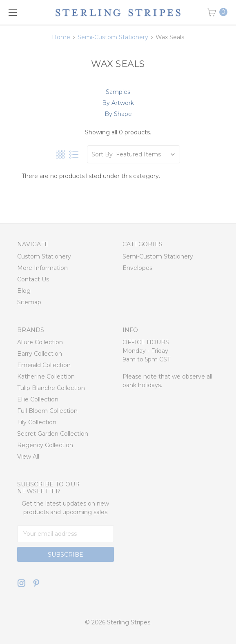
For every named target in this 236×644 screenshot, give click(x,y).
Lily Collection (37, 422)
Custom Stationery (44, 256)
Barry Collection (40, 354)
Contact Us (33, 279)
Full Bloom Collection (47, 411)
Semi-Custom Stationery (158, 256)
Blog (24, 291)
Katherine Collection (46, 377)
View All (28, 457)
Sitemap (29, 302)
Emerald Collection (44, 365)
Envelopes (137, 268)
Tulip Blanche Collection (51, 388)
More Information (42, 268)
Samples (118, 92)
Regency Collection (45, 445)
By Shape (118, 114)
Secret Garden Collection (53, 434)
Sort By (102, 154)
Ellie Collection (38, 399)
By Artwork (118, 103)
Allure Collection (40, 342)
